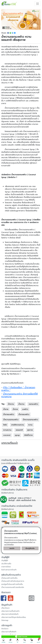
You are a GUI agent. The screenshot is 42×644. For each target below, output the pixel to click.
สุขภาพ (30, 430)
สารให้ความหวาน (18, 425)
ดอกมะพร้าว (33, 404)
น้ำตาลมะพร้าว (24, 414)
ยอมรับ (12, 548)
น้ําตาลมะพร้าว (9, 414)
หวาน (30, 425)
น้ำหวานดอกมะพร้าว (30, 420)
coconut (7, 435)
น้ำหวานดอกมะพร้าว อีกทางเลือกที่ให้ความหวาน (20, 395)
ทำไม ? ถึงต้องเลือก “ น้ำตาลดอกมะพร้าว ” (18, 389)
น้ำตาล (15, 409)
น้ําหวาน (21, 404)
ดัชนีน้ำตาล (28, 435)
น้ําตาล (6, 409)
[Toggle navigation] (38, 4)
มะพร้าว (25, 409)
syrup (17, 435)
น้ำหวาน (11, 404)
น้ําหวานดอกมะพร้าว (11, 420)
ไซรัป (5, 425)
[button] (4, 641)
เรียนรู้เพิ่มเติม (30, 548)
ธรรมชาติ (19, 430)
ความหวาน (7, 430)
